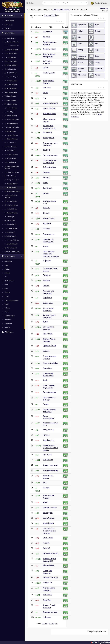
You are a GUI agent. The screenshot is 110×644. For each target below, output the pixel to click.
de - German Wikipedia (11, 65)
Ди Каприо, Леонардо (50, 577)
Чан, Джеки (47, 224)
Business (7, 273)
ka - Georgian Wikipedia (11, 139)
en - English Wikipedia (11, 73)
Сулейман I (47, 208)
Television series (9, 316)
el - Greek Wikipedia (10, 69)
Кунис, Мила (47, 600)
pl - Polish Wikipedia (10, 176)
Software (7, 308)
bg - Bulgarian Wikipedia (12, 50)
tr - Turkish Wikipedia (11, 225)
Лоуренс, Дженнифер (50, 363)
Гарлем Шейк (47, 32)
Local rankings (12, 33)
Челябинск (46, 280)
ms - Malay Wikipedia (11, 158)
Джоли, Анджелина (49, 392)
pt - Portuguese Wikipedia (12, 180)
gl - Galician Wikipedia (11, 104)
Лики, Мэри (47, 87)
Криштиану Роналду (50, 507)
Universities (8, 320)
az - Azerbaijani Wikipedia (12, 42)
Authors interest (9, 21)
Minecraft (46, 351)
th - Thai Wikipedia (10, 221)
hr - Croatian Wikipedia (11, 116)
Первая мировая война (51, 553)
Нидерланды (47, 132)
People (7, 296)
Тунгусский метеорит (50, 155)
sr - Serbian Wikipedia (11, 209)
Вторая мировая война (50, 470)
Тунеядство (47, 275)
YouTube (46, 68)
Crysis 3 (45, 183)
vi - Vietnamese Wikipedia (12, 240)
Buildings (7, 269)
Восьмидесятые (48, 138)
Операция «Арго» (49, 218)
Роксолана (47, 172)
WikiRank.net (12, 332)
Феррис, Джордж (49, 108)
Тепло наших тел (49, 234)
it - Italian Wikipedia (10, 131)
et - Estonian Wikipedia (11, 85)
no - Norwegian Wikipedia (12, 172)
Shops (7, 304)
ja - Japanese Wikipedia (11, 135)
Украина (45, 404)
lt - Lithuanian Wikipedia (11, 155)
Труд (44, 98)
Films (6, 289)
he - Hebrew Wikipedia (11, 108)
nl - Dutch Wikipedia (10, 162)
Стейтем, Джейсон (49, 167)
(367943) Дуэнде (49, 73)
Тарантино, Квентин (49, 346)
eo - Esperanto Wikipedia (12, 77)
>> (57, 624)
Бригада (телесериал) (50, 465)
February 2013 (50, 15)
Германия (46, 435)
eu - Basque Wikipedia (11, 89)
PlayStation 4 (47, 595)
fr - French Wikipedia (10, 100)
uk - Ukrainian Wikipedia (11, 228)
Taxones (7, 312)
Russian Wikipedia (99, 3)
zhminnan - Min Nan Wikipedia (13, 252)
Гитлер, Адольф (48, 430)
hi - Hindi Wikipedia (10, 112)
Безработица (47, 298)
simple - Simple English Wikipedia (11, 196)
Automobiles (8, 261)
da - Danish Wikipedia (11, 61)
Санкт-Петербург (49, 440)
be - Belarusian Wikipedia (12, 46)
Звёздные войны (48, 565)
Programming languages (12, 300)
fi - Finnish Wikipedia (10, 96)
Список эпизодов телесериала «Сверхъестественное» (51, 254)
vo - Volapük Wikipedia (11, 244)
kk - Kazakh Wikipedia (11, 143)
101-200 (45, 624)
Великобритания (48, 523)
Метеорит (46, 488)
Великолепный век (49, 114)
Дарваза (46, 193)
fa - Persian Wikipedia (11, 92)
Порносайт (47, 229)
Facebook (46, 286)
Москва (45, 246)
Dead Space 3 (48, 188)
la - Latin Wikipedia (10, 151)
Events (7, 285)
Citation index (9, 25)
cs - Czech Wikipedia (11, 57)
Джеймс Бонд (48, 303)
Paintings (7, 292)
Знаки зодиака (48, 513)
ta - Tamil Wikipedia (10, 217)
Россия (45, 93)
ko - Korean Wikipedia (11, 147)
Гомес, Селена (48, 538)
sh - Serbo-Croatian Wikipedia (13, 191)
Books (7, 265)
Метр (45, 482)
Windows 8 (46, 548)
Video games (8, 324)
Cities (6, 277)
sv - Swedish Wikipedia (11, 213)
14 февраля (47, 617)
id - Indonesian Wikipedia (12, 127)
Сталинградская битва (50, 103)
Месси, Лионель (48, 518)
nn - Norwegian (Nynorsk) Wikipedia (12, 167)
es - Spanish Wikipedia (11, 81)
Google (45, 380)
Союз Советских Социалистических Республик (49, 531)
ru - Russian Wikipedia (11, 188)
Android (45, 502)
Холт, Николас (48, 460)
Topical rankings (12, 256)
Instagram (46, 543)
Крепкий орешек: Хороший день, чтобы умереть (50, 448)
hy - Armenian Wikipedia (11, 124)
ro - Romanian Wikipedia (11, 184)
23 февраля (47, 261)
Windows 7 (46, 178)
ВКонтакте (46, 37)
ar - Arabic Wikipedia (10, 38)
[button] (57, 21)
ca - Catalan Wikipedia (11, 54)
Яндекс (45, 322)
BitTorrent (46, 213)
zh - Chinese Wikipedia (11, 248)
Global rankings (12, 16)
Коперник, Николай (49, 49)
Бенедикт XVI (47, 583)
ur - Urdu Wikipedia (10, 232)
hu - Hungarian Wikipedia (12, 120)
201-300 (52, 624)
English (31, 3)
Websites (7, 327)
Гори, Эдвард (47, 455)
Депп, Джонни (48, 334)
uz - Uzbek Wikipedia (11, 236)
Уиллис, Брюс (48, 368)
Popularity (8, 28)
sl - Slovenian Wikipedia (11, 205)
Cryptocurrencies (10, 281)
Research (84, 3)
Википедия (46, 150)
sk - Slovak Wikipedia (11, 201)
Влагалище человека (50, 612)
